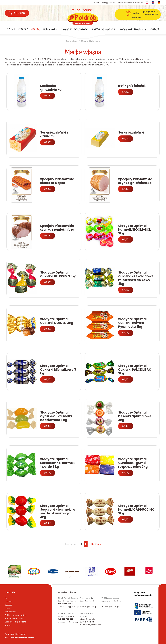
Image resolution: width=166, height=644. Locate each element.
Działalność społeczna (133, 29)
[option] (16, 571)
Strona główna (72, 41)
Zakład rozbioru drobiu (75, 29)
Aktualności (50, 29)
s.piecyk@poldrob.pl (88, 607)
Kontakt (155, 29)
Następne (96, 544)
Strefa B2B (17, 13)
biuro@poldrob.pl (109, 3)
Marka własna (95, 41)
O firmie (11, 29)
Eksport (23, 29)
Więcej (48, 96)
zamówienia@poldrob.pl (69, 607)
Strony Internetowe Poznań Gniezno (20, 637)
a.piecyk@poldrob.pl (110, 607)
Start (7, 598)
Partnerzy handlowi (104, 29)
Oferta (35, 29)
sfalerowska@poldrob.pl (69, 622)
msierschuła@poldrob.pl (90, 625)
